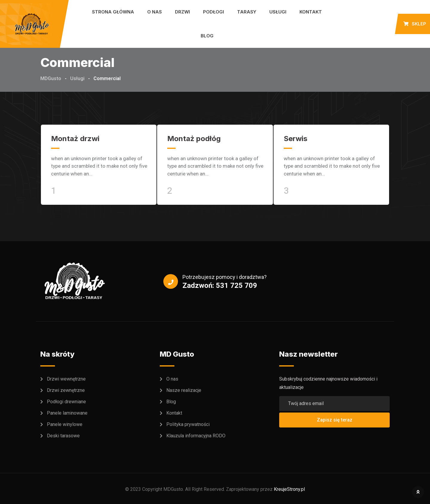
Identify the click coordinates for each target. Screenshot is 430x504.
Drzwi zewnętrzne (66, 390)
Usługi (278, 12)
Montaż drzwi (75, 139)
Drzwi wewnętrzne (66, 379)
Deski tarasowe (63, 436)
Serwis (295, 139)
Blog (207, 36)
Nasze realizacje (184, 390)
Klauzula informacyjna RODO (196, 436)
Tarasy (247, 12)
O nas (155, 12)
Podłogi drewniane (66, 402)
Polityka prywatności (188, 424)
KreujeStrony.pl (289, 489)
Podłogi (214, 12)
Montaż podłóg (194, 139)
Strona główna (113, 12)
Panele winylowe (65, 424)
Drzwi (182, 12)
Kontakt (311, 12)
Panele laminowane (67, 413)
